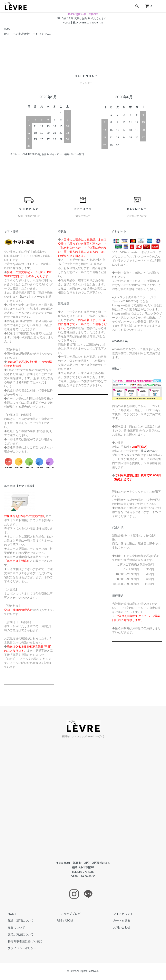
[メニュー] (160, 6)
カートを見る (118, 921)
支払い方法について (17, 935)
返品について (13, 928)
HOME (8, 29)
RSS (60, 921)
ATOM (69, 921)
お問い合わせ (118, 928)
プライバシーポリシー (18, 949)
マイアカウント (119, 914)
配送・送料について (17, 921)
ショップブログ (67, 914)
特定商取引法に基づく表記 (21, 942)
